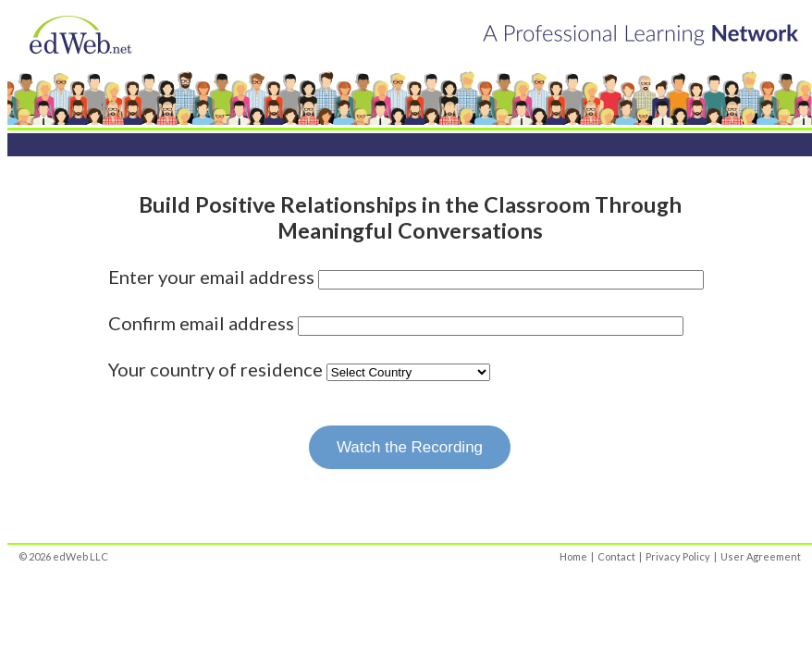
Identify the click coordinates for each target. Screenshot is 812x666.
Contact (616, 556)
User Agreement (761, 556)
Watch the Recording (410, 447)
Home (573, 556)
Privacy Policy (678, 556)
